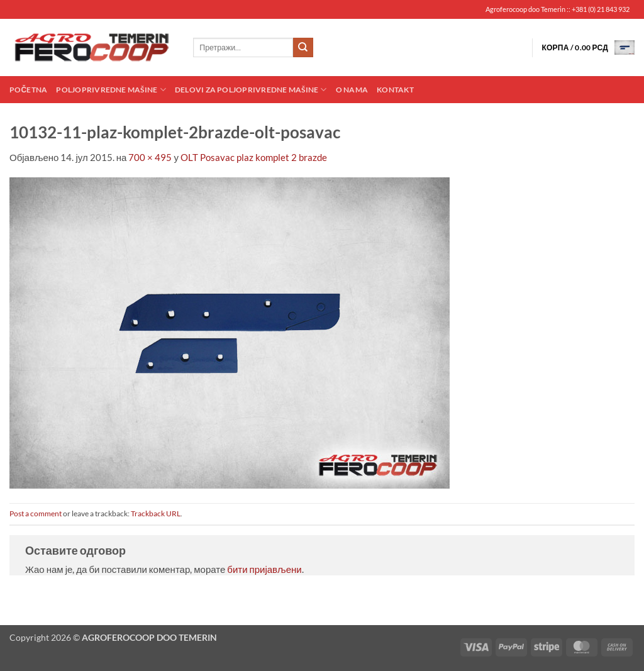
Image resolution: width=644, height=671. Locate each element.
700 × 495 (150, 157)
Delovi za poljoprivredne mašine (251, 90)
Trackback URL (156, 513)
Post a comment (36, 513)
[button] (588, 47)
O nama (352, 90)
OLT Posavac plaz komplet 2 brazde (254, 157)
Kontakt (395, 90)
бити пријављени (264, 569)
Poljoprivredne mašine (111, 90)
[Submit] (303, 48)
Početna (28, 90)
